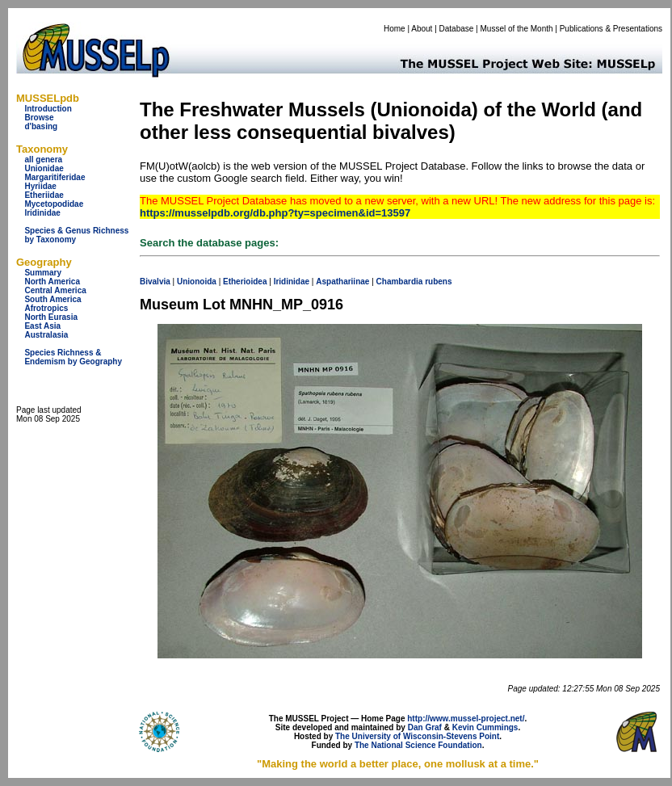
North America (52, 282)
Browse (39, 118)
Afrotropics (46, 308)
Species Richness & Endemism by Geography (73, 357)
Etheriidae (44, 195)
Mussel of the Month (517, 29)
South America (52, 299)
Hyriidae (40, 186)
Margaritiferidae (55, 177)
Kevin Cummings (485, 727)
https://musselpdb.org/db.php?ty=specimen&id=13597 (275, 213)
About (422, 29)
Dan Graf (425, 727)
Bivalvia (155, 282)
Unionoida (197, 282)
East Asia (42, 326)
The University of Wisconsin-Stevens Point (417, 736)
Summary (43, 273)
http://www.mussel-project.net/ (466, 719)
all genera (43, 160)
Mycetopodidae (54, 204)
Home (395, 29)
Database (457, 29)
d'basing (41, 126)
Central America (55, 290)
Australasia (46, 335)
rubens (438, 282)
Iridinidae (42, 213)
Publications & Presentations (611, 29)
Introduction (48, 109)
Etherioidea (245, 282)
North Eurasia (51, 317)
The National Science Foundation (418, 745)
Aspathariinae (342, 282)
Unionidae (44, 168)
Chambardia (400, 282)
